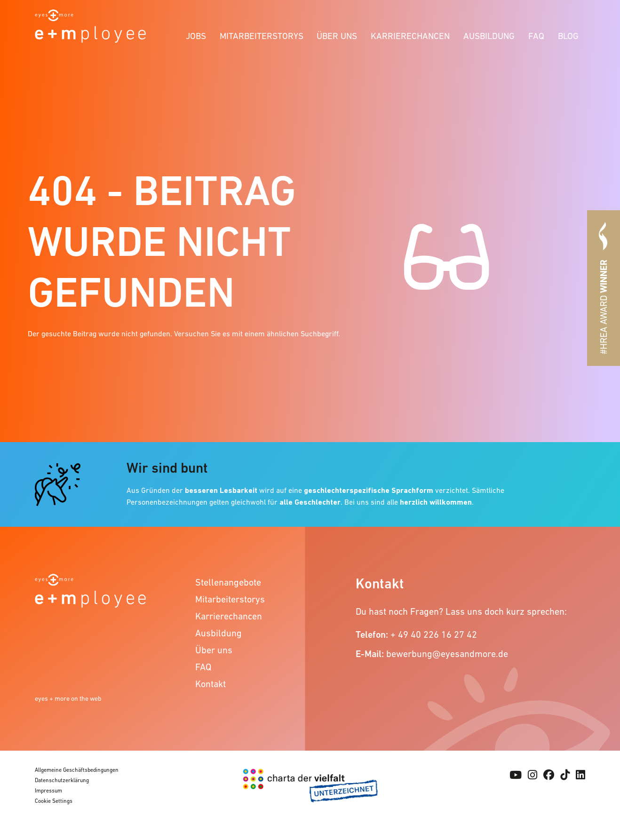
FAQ (536, 36)
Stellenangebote (228, 582)
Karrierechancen (410, 36)
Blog (568, 36)
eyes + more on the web (68, 698)
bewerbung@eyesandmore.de (447, 654)
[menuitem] (196, 35)
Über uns (337, 36)
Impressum (48, 791)
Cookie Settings (54, 801)
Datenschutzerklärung (62, 780)
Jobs (196, 36)
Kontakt (211, 684)
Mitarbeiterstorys (262, 36)
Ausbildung (489, 36)
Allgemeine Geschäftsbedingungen (77, 770)
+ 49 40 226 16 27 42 (434, 634)
